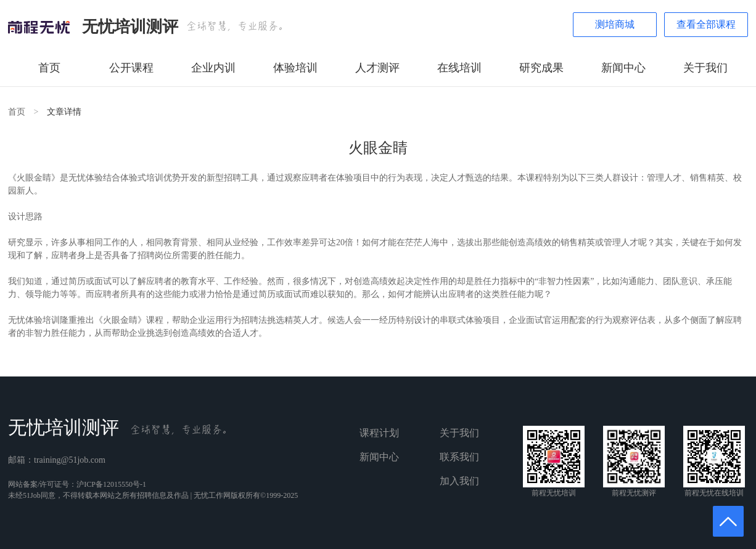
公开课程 (131, 68)
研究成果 (541, 68)
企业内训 (213, 68)
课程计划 (379, 433)
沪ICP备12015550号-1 (111, 484)
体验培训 (295, 68)
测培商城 (615, 24)
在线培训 (459, 68)
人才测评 (377, 68)
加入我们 (459, 481)
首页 (49, 68)
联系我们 (459, 457)
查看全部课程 (706, 24)
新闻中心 (623, 68)
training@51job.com (70, 460)
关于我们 (705, 68)
